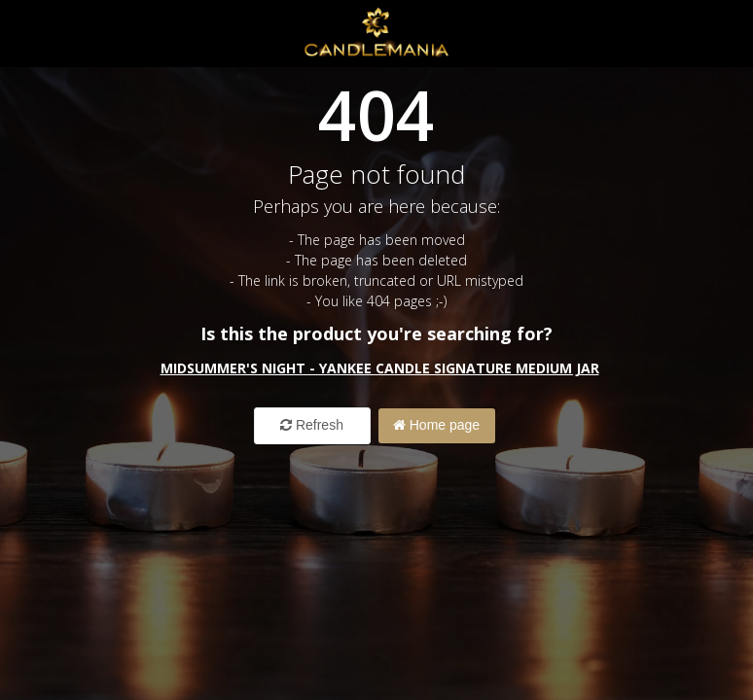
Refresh (312, 425)
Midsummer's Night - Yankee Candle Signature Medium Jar (380, 368)
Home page (436, 425)
